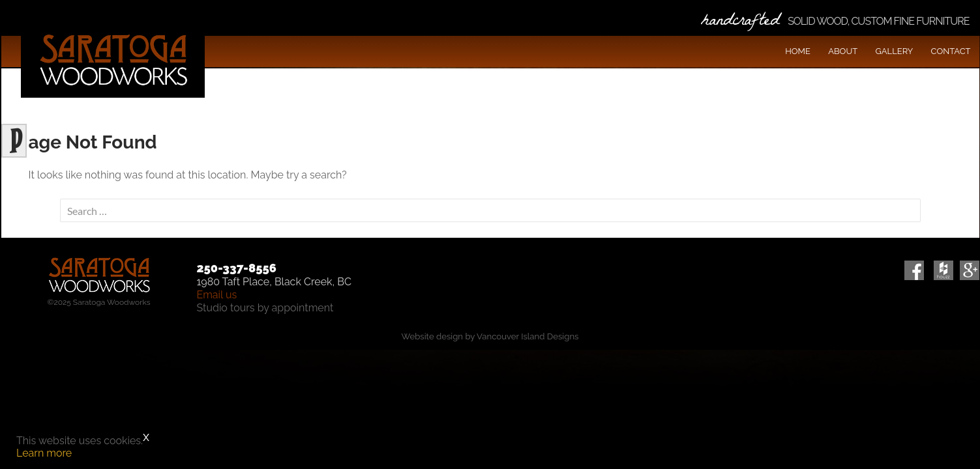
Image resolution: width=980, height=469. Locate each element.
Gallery (894, 51)
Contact (951, 51)
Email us (217, 295)
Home (798, 51)
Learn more (44, 453)
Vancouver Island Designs (527, 336)
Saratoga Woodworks (113, 59)
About (843, 51)
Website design (432, 336)
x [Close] (146, 436)
